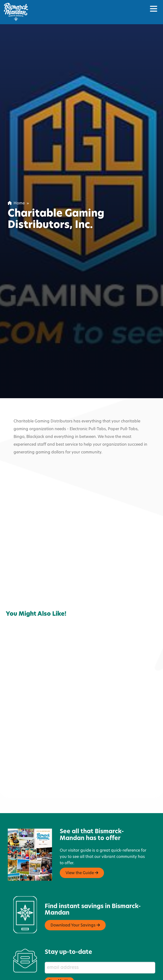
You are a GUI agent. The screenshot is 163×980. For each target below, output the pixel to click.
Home (16, 203)
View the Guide (82, 844)
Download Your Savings (75, 896)
